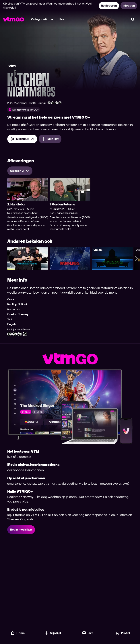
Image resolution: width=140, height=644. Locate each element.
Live (62, 19)
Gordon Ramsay (18, 314)
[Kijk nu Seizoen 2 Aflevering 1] (22, 139)
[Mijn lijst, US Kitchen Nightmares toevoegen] (50, 139)
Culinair (23, 304)
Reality (12, 304)
